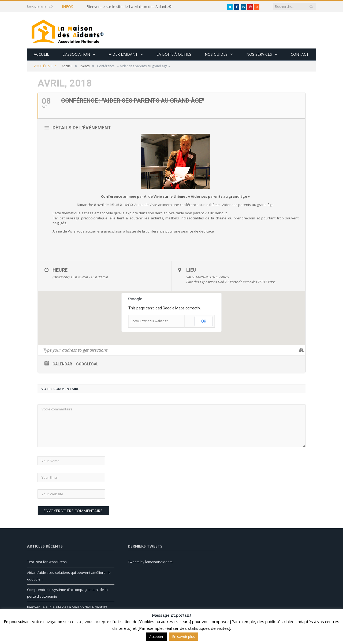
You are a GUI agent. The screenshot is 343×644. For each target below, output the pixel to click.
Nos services (259, 54)
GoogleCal (87, 364)
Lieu (191, 270)
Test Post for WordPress (47, 562)
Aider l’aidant (123, 54)
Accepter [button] (156, 636)
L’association (76, 54)
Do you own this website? (149, 321)
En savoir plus (184, 636)
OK (204, 321)
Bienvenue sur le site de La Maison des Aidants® (129, 7)
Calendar (62, 364)
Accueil (41, 54)
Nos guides (216, 54)
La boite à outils (174, 54)
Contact (300, 54)
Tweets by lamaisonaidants (150, 562)
